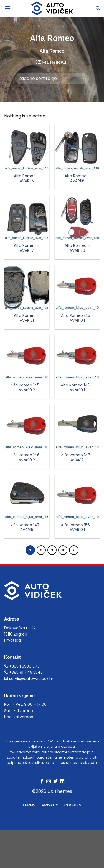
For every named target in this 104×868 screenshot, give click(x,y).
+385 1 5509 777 (22, 666)
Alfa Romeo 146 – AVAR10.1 (77, 388)
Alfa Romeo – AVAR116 (77, 178)
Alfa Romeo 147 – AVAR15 (27, 528)
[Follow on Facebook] (42, 781)
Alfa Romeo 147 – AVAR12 (77, 458)
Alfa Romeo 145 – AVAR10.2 (27, 388)
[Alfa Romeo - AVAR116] (77, 148)
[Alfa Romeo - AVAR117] (27, 217)
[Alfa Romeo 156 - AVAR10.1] (77, 497)
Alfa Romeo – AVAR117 (27, 248)
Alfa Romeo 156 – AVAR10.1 (77, 528)
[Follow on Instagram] (49, 781)
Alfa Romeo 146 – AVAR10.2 (27, 458)
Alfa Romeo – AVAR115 (27, 178)
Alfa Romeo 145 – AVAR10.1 (77, 318)
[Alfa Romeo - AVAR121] (27, 287)
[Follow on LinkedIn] (62, 781)
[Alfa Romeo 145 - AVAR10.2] (27, 357)
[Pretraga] (98, 8)
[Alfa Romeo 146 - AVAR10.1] (77, 357)
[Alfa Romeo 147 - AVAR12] (77, 427)
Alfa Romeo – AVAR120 (77, 248)
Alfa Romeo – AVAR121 (27, 318)
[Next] (74, 550)
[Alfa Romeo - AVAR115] (27, 148)
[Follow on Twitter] (55, 781)
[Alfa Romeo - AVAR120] (77, 217)
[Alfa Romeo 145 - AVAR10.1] (77, 287)
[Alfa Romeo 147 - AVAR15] (27, 497)
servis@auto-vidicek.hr (29, 679)
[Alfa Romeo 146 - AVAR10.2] (27, 427)
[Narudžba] (52, 79)
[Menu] (7, 8)
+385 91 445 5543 (23, 672)
